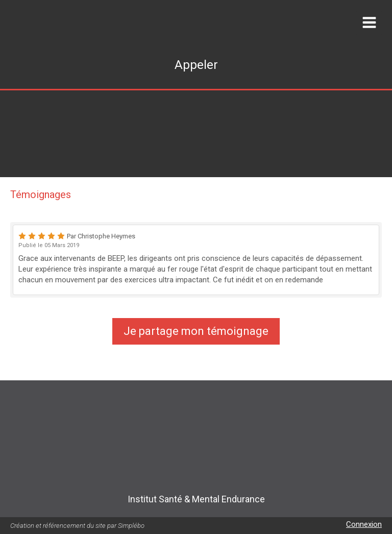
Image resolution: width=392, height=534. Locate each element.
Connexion (364, 524)
